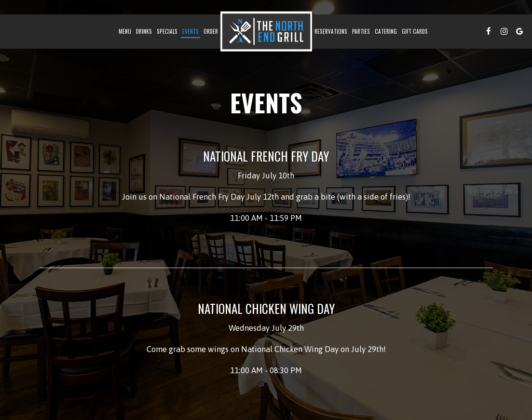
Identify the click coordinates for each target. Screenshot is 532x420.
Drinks (144, 31)
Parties (361, 31)
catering (386, 31)
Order (211, 31)
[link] (266, 32)
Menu (125, 31)
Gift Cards (415, 31)
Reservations (331, 31)
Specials (167, 31)
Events (191, 31)
